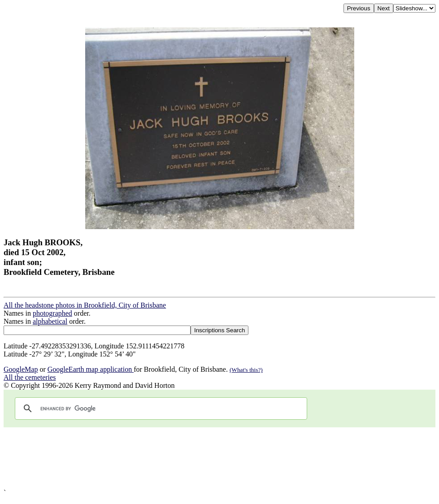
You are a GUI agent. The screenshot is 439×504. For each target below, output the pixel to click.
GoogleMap (21, 369)
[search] (160, 408)
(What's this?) (246, 370)
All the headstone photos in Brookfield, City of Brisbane (85, 305)
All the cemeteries (30, 377)
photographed (52, 313)
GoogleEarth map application (91, 369)
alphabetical (50, 321)
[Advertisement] (219, 458)
